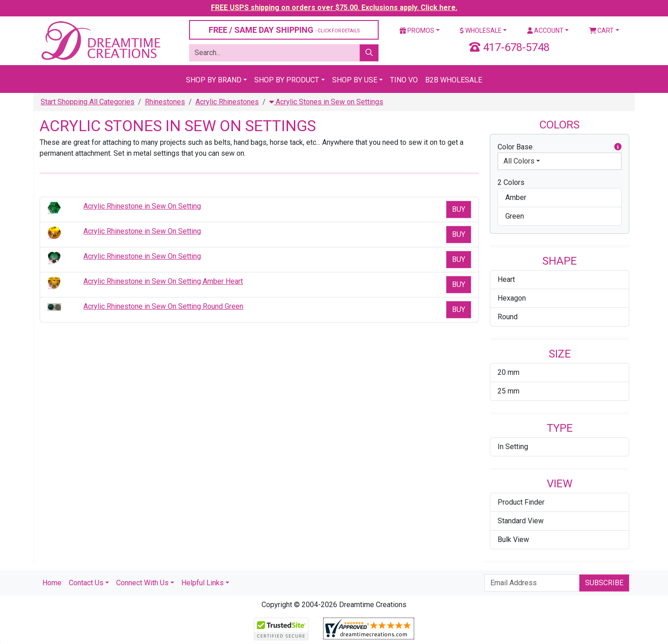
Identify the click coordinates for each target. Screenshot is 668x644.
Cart (602, 31)
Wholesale (481, 31)
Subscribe (604, 583)
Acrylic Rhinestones (227, 102)
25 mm (509, 391)
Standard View (521, 521)
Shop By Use (355, 80)
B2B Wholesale (454, 80)
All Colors (519, 161)
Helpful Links (203, 583)
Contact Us (86, 583)
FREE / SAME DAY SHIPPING (284, 30)
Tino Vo (404, 80)
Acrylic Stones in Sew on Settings (326, 102)
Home (52, 583)
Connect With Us (142, 583)
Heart (506, 279)
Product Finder (521, 502)
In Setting (513, 447)
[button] (618, 147)
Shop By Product (287, 80)
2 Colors (511, 182)
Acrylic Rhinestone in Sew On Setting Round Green (163, 306)
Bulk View (513, 539)
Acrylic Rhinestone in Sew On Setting (142, 206)
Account (545, 31)
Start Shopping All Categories (87, 102)
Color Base (560, 147)
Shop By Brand (214, 80)
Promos (417, 31)
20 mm (509, 372)
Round (508, 317)
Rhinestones (165, 102)
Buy (459, 209)
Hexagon (512, 298)
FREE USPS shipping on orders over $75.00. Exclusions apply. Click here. (334, 8)
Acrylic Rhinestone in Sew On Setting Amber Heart (163, 281)
